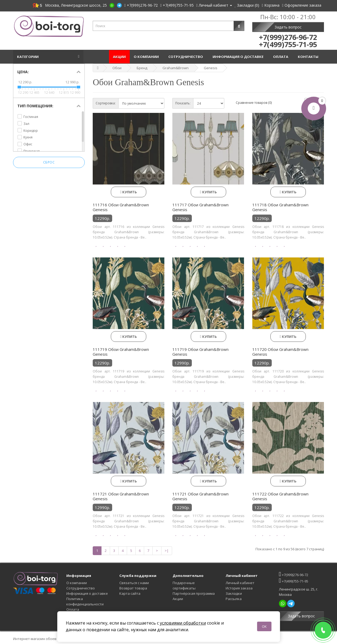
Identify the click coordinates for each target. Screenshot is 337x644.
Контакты (309, 57)
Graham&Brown (176, 68)
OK (264, 626)
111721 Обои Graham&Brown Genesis (121, 496)
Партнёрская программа (194, 593)
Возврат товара (133, 588)
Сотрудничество (186, 57)
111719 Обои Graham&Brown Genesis (121, 352)
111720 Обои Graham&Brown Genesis (280, 352)
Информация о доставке (239, 57)
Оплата (281, 57)
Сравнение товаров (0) (254, 103)
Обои (117, 68)
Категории (29, 57)
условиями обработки (183, 623)
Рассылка (234, 599)
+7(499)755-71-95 (294, 581)
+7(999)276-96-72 (294, 574)
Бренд (142, 68)
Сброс (49, 162)
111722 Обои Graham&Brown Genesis (280, 496)
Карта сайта (130, 593)
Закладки (234, 593)
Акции (119, 57)
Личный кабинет (240, 583)
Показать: (183, 103)
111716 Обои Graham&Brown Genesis (121, 207)
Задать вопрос (288, 27)
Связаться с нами (134, 583)
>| (167, 551)
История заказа (239, 588)
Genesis (211, 68)
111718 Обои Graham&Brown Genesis (280, 207)
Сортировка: (106, 103)
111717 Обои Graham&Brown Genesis (200, 207)
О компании (147, 57)
